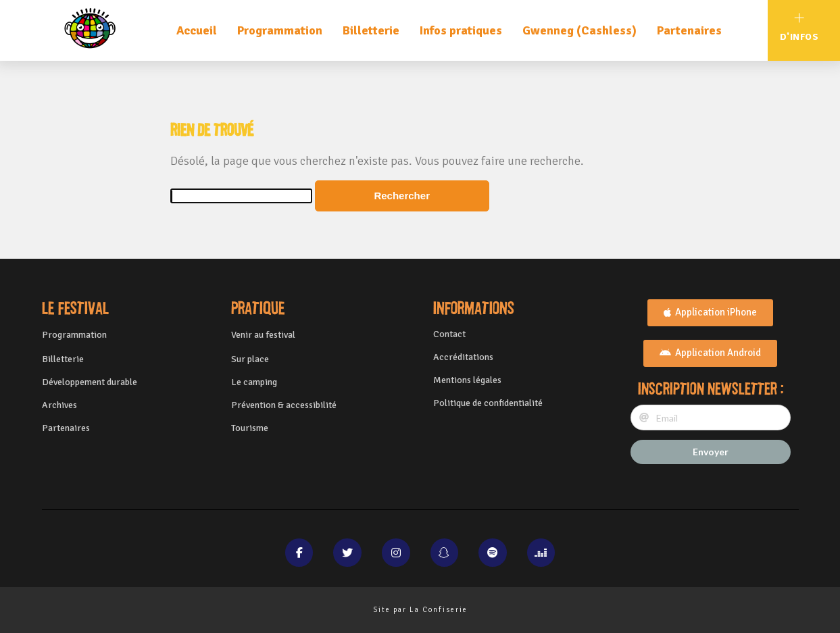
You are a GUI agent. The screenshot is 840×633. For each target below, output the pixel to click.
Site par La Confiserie (420, 610)
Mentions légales (467, 380)
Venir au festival (263, 335)
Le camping (254, 382)
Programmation (280, 30)
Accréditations (463, 357)
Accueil (197, 30)
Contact (449, 334)
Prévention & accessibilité (284, 405)
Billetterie (371, 30)
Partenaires (689, 30)
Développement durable (90, 382)
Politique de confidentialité (488, 403)
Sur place (250, 359)
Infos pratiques (461, 30)
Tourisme (250, 428)
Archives (59, 405)
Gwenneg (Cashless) (579, 30)
